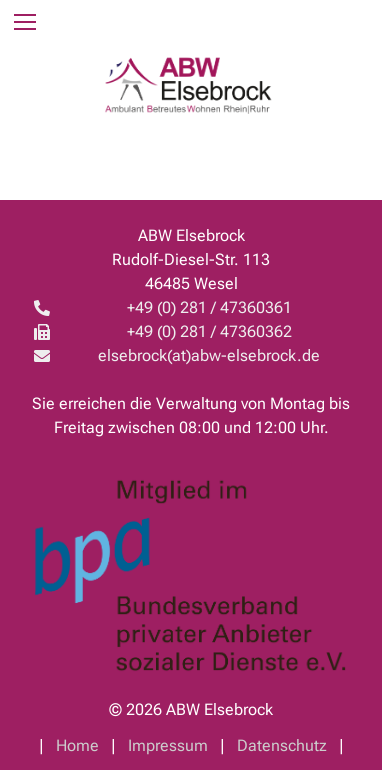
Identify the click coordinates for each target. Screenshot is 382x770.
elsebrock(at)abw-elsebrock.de (209, 355)
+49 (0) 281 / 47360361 (209, 307)
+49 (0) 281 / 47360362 (209, 331)
